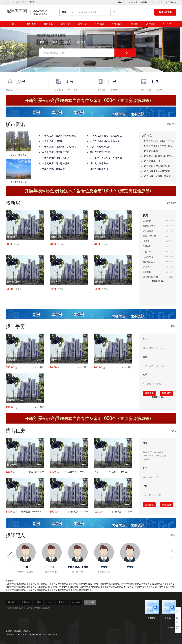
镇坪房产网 (73, 584)
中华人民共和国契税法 (53, 141)
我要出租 (102, 90)
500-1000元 (159, 452)
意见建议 (37, 608)
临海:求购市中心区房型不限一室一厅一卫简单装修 (159, 171)
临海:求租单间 (151, 151)
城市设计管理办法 (99, 163)
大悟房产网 (42, 587)
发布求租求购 (171, 2)
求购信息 (100, 24)
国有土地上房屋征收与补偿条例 (106, 158)
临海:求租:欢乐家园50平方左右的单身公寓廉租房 (159, 156)
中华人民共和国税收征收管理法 (106, 136)
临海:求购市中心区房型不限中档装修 (159, 146)
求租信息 (117, 24)
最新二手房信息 (40, 11)
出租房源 (82, 24)
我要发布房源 (165, 12)
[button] (5, 49)
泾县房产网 (32, 590)
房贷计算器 (145, 90)
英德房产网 (32, 587)
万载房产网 (21, 587)
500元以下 (147, 452)
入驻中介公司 (157, 2)
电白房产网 (94, 584)
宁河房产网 (64, 587)
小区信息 (134, 24)
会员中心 (145, 2)
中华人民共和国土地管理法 (56, 163)
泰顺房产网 (129, 587)
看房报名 (48, 24)
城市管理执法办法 (99, 169)
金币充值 (28, 608)
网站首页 (122, 2)
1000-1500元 (148, 456)
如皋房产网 (115, 584)
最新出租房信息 (40, 14)
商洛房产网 (149, 587)
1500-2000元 (161, 456)
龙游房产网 (95, 587)
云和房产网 (21, 584)
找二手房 (22, 90)
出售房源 (65, 24)
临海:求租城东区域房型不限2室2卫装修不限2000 (159, 166)
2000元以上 (148, 459)
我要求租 (115, 90)
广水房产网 (118, 587)
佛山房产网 (170, 587)
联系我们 (46, 608)
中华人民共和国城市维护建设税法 (59, 147)
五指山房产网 (168, 584)
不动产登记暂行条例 (100, 152)
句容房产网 (74, 587)
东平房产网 (160, 587)
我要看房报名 (158, 281)
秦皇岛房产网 (107, 587)
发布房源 (90, 602)
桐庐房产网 (11, 587)
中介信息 (168, 24)
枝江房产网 (63, 590)
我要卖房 (149, 393)
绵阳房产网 (105, 584)
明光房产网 (53, 587)
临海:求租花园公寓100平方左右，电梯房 (159, 141)
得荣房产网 (85, 587)
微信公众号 (133, 2)
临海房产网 (16, 11)
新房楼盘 (31, 24)
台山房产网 (52, 584)
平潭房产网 (139, 587)
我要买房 (167, 393)
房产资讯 (151, 24)
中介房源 (73, 90)
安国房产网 (52, 590)
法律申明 (10, 608)
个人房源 (59, 90)
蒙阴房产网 (21, 590)
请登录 (32, 2)
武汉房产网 (42, 590)
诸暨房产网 (11, 590)
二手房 (38, 602)
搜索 (125, 53)
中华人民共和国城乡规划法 (56, 158)
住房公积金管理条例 (100, 147)
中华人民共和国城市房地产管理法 (59, 136)
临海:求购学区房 (152, 161)
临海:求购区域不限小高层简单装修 (159, 176)
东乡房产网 (147, 584)
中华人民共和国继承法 (53, 169)
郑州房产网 (136, 584)
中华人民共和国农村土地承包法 (106, 141)
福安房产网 (84, 584)
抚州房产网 (73, 590)
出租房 (50, 602)
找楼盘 (10, 90)
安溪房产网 (63, 584)
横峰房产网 (32, 584)
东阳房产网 (42, 584)
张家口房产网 (85, 590)
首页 (14, 24)
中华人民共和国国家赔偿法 (56, 152)
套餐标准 (19, 608)
